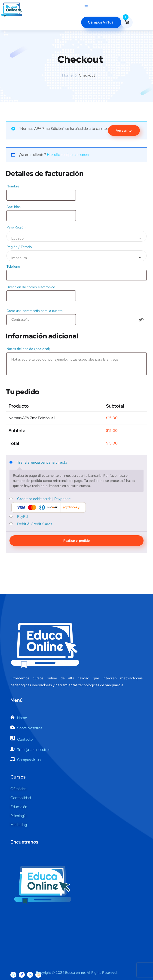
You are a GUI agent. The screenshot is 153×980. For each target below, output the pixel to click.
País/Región (17, 227)
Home (67, 75)
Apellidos (15, 207)
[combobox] (76, 236)
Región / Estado (20, 247)
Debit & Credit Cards (35, 524)
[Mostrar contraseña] (141, 320)
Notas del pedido (28, 349)
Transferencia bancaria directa (42, 462)
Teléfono (15, 266)
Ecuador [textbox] (18, 238)
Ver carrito (124, 130)
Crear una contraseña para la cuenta (36, 311)
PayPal (23, 517)
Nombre (14, 186)
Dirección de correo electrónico (32, 287)
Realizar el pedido (77, 541)
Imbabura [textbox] (19, 258)
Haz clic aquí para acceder (68, 155)
